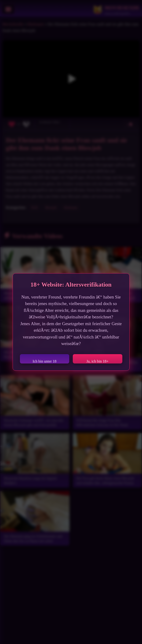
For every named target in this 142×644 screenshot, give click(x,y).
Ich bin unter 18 (44, 361)
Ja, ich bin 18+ (98, 361)
